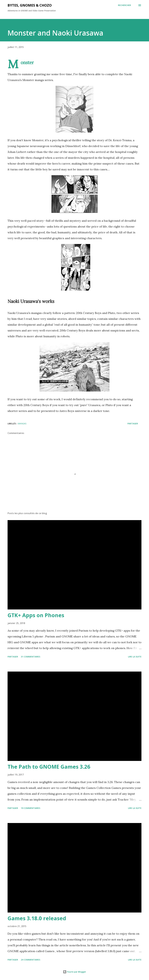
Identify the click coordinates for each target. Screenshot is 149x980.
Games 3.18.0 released (37, 918)
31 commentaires (30, 657)
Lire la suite (135, 657)
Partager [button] (133, 424)
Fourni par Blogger (74, 972)
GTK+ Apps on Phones (36, 615)
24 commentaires (30, 960)
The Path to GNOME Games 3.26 (49, 767)
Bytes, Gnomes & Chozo (30, 5)
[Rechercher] (124, 5)
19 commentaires (30, 808)
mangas (22, 424)
